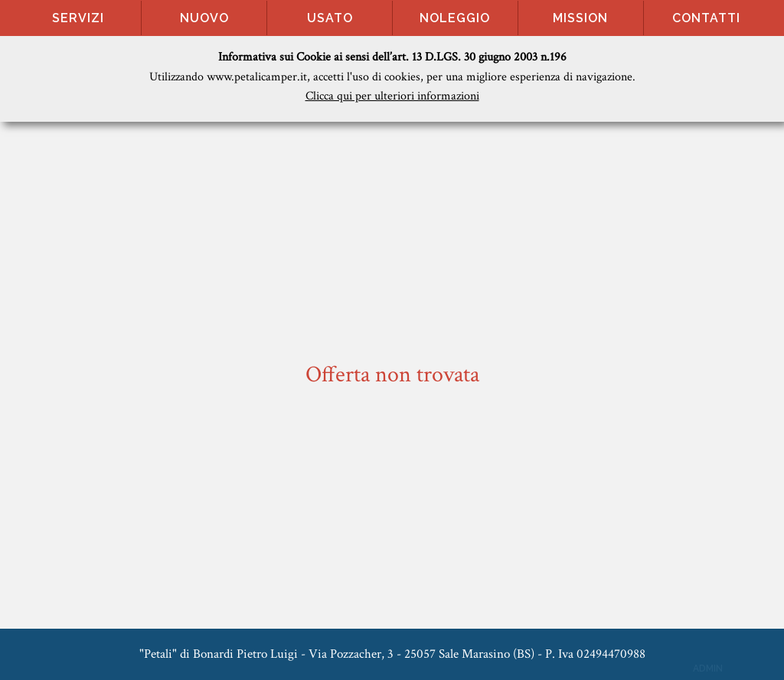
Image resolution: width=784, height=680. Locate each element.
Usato (330, 18)
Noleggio (455, 18)
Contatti (706, 18)
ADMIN (708, 669)
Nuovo (204, 18)
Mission (580, 18)
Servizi (78, 18)
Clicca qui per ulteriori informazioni (392, 96)
